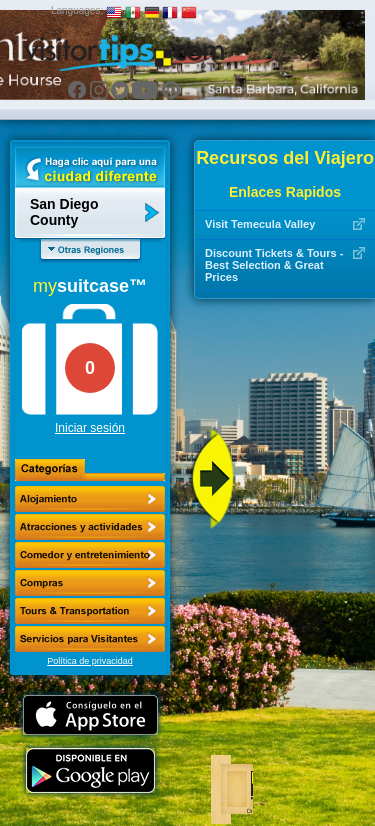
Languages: (77, 10)
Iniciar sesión (90, 428)
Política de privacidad (90, 661)
